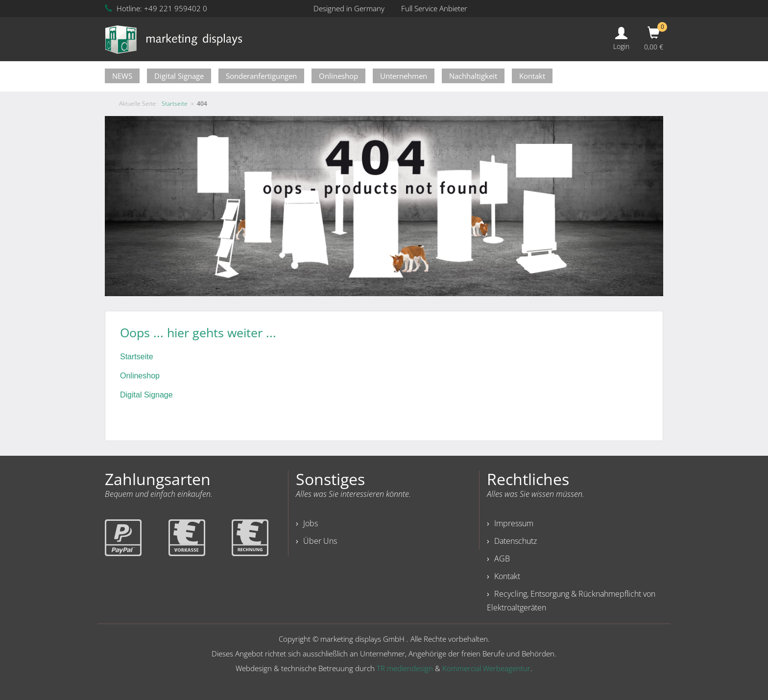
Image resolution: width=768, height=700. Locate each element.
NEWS (122, 76)
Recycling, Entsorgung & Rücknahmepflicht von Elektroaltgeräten (571, 601)
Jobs (311, 523)
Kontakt (532, 76)
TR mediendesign (405, 668)
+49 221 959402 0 (176, 8)
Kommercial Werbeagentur (486, 668)
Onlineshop (338, 76)
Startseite (137, 357)
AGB (502, 559)
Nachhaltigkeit (473, 76)
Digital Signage (179, 76)
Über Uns (320, 541)
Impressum (514, 523)
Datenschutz (516, 541)
